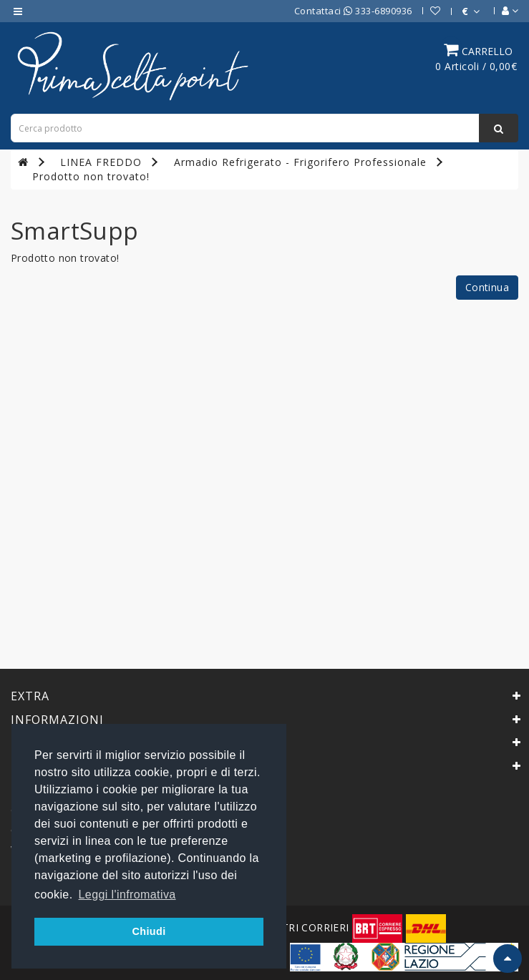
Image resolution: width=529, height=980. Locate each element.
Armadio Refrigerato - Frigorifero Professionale (300, 162)
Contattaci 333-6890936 (353, 11)
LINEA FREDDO (101, 162)
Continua (487, 287)
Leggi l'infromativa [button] (127, 895)
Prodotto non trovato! (91, 176)
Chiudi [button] (149, 931)
